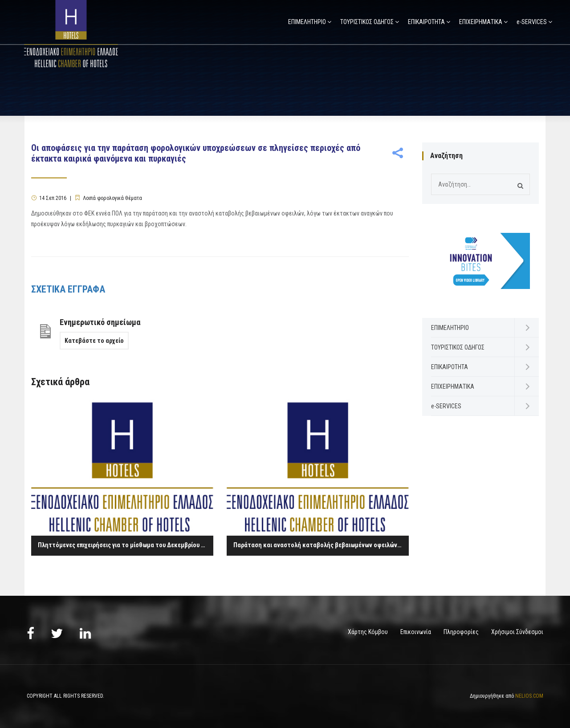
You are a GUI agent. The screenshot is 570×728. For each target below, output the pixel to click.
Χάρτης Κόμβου (368, 632)
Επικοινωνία (416, 632)
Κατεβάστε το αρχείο (94, 341)
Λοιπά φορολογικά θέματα (112, 198)
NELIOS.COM (529, 696)
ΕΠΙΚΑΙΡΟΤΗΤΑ (426, 22)
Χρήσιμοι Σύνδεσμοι (517, 632)
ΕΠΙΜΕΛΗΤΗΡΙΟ (307, 22)
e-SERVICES (532, 22)
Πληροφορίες (461, 632)
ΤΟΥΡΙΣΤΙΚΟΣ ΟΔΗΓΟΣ (367, 22)
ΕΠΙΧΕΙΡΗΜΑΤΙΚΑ (481, 22)
